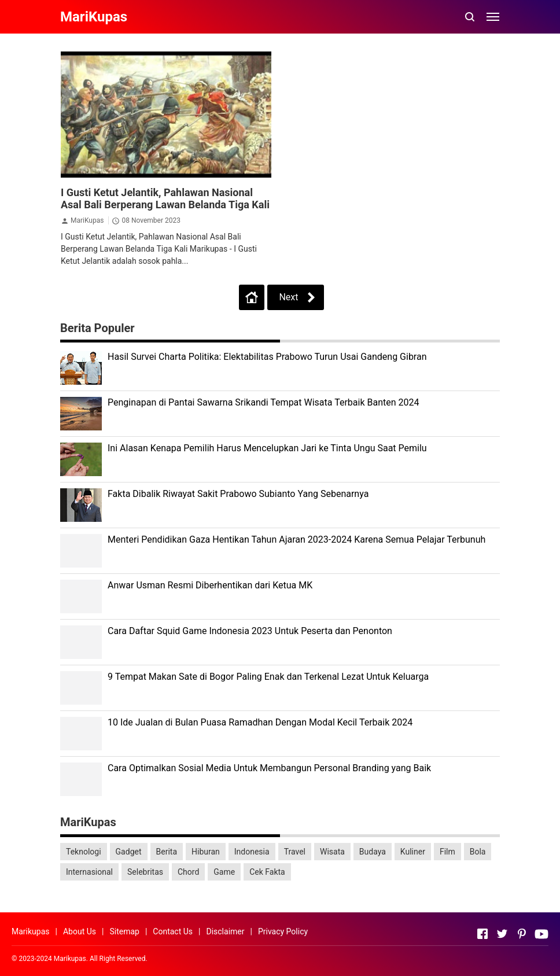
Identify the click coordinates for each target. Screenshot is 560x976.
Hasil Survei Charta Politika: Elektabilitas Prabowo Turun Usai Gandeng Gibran (267, 357)
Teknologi (84, 852)
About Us (80, 931)
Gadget (129, 852)
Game (224, 872)
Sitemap (124, 931)
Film (447, 852)
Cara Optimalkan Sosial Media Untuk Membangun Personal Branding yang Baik (269, 768)
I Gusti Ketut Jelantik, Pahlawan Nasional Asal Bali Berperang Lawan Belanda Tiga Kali (165, 198)
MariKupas (87, 220)
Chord (188, 872)
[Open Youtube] (541, 934)
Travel (295, 852)
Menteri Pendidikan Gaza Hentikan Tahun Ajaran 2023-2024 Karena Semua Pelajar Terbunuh (296, 539)
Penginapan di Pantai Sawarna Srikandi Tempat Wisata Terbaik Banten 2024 (264, 402)
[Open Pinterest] (522, 934)
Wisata (332, 852)
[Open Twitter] (502, 934)
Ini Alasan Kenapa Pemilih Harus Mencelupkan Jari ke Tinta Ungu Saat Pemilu (267, 448)
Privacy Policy (283, 931)
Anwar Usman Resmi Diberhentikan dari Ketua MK (210, 585)
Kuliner (413, 852)
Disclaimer (225, 931)
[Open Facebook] (482, 934)
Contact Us (173, 931)
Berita (167, 852)
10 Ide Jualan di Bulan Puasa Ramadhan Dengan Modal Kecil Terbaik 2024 (260, 722)
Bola (478, 852)
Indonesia (252, 852)
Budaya (373, 852)
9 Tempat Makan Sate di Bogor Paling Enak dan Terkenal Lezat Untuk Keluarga (268, 677)
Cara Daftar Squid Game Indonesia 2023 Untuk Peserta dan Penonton (250, 631)
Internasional (89, 872)
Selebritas (145, 872)
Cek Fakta (267, 872)
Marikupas (31, 931)
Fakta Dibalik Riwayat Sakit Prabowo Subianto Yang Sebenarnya (238, 494)
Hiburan (206, 852)
